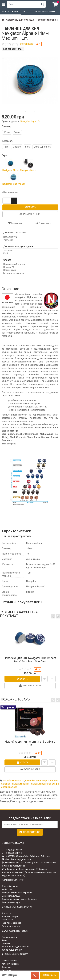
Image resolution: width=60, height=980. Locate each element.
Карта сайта (8, 920)
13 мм (7, 132)
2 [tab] (30, 112)
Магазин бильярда (11, 896)
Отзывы (6, 943)
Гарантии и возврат (11, 923)
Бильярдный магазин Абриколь (17, 893)
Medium (17, 147)
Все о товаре (10, 12)
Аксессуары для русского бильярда (19, 899)
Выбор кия (7, 889)
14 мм (17, 132)
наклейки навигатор (14, 781)
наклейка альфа (9, 787)
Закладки (6, 967)
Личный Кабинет (10, 961)
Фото (26, 12)
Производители (9, 937)
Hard (6, 147)
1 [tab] (25, 112)
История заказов (10, 964)
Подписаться (30, 832)
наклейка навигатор (36, 781)
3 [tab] (35, 112)
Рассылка (6, 970)
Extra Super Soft (42, 147)
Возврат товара (10, 916)
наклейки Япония (20, 784)
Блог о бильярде (10, 886)
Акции (5, 940)
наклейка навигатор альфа (44, 784)
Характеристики (45, 12)
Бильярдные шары (11, 902)
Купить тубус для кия (12, 950)
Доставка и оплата (11, 926)
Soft (27, 147)
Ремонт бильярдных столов (15, 947)
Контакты (6, 913)
